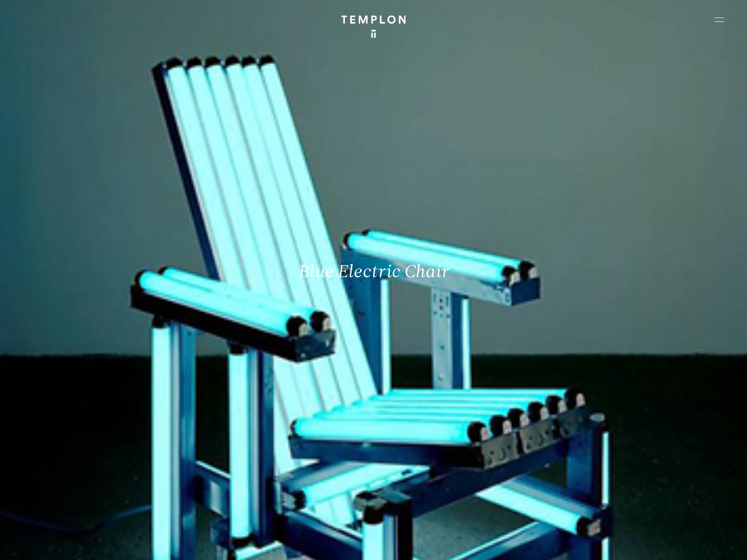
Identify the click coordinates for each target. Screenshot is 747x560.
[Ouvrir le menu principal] (719, 20)
